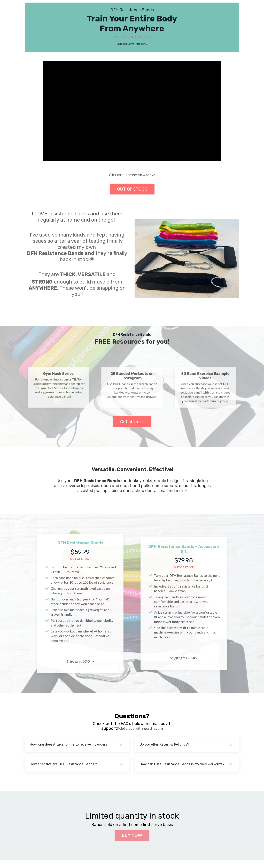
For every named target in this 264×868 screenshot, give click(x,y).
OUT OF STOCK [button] (132, 189)
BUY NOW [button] (132, 843)
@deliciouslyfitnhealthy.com (140, 736)
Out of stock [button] (132, 422)
